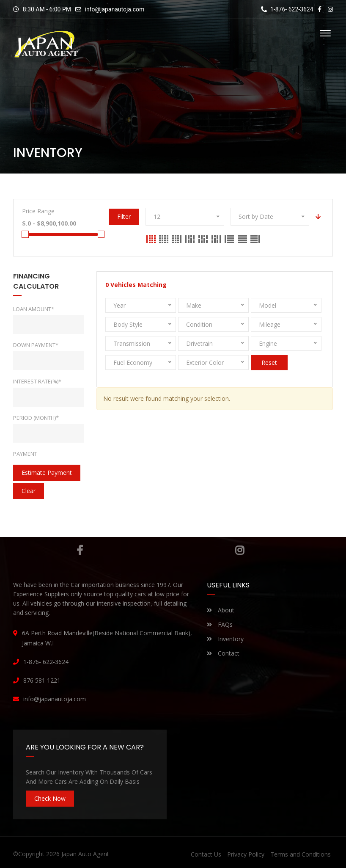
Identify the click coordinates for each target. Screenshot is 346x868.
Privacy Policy (246, 854)
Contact (223, 653)
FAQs (220, 624)
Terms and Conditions (301, 854)
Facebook (80, 550)
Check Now (50, 798)
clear (29, 491)
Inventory (225, 639)
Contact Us (206, 854)
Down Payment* (36, 345)
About (221, 610)
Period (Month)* (36, 418)
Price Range (38, 211)
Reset (269, 362)
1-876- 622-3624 (287, 9)
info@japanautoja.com (114, 9)
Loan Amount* (34, 309)
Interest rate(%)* (37, 381)
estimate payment (47, 473)
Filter (124, 216)
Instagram (240, 550)
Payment (25, 454)
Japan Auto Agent (85, 854)
